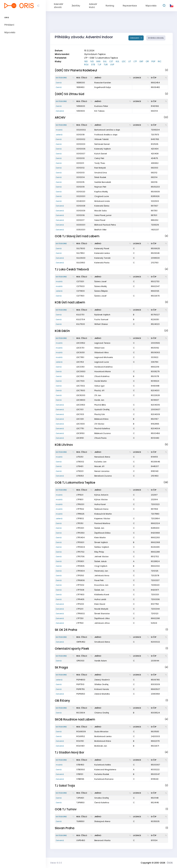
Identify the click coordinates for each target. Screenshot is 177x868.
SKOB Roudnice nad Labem (75, 719)
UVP (112, 65)
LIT (130, 61)
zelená (59, 135)
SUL (105, 61)
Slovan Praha (65, 828)
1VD (92, 61)
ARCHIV (60, 117)
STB (93, 65)
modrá (59, 130)
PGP (153, 61)
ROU (86, 65)
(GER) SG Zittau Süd (69, 94)
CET (111, 61)
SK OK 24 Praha (66, 630)
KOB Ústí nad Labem (70, 302)
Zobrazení (135, 38)
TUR (106, 65)
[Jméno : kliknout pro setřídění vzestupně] (113, 78)
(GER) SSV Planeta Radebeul (76, 70)
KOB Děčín (62, 331)
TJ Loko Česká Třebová (72, 269)
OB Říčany (62, 701)
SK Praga (61, 667)
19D (86, 61)
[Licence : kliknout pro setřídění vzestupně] (141, 78)
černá (59, 83)
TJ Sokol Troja (65, 786)
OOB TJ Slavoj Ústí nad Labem (77, 236)
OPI (147, 61)
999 (98, 61)
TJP (99, 65)
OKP (141, 61)
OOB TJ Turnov (66, 809)
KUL (118, 61)
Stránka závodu (156, 38)
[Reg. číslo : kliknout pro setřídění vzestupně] (85, 78)
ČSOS (170, 863)
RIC (160, 61)
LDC (124, 61)
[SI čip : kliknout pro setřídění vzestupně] (159, 78)
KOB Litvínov (64, 445)
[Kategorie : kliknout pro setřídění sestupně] (65, 78)
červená (60, 111)
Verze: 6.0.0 (56, 863)
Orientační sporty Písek (72, 649)
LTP (135, 61)
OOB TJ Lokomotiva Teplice (75, 483)
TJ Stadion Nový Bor (69, 752)
